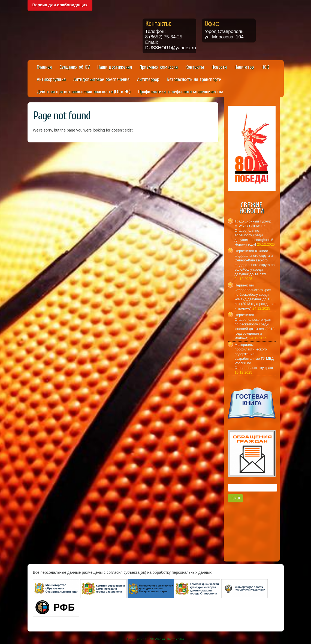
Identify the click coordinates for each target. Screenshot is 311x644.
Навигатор (244, 67)
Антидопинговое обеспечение (101, 79)
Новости (219, 67)
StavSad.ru (157, 639)
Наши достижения (115, 67)
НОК (265, 67)
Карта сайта (176, 639)
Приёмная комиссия (159, 67)
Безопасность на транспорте (194, 79)
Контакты (195, 67)
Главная (44, 67)
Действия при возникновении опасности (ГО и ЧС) (84, 92)
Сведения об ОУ (75, 67)
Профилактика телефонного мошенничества (181, 92)
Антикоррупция (51, 79)
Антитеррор (148, 79)
